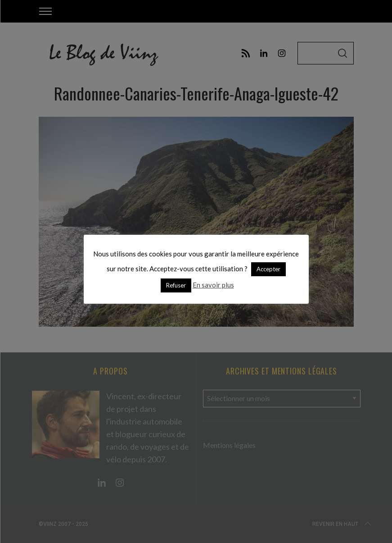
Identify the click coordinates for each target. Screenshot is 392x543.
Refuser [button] (176, 285)
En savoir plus (213, 285)
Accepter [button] (268, 269)
